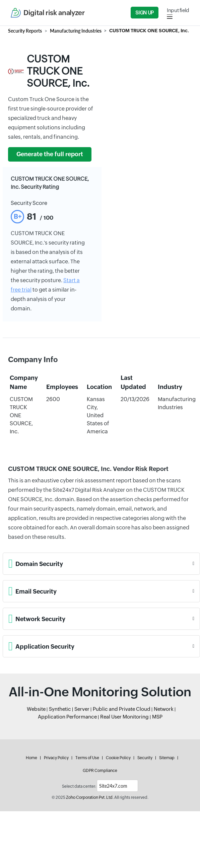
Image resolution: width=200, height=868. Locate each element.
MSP (157, 717)
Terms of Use (87, 758)
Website (36, 709)
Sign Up (144, 13)
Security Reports (25, 31)
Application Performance (67, 717)
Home (31, 758)
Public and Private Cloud (122, 709)
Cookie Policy (118, 758)
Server (82, 709)
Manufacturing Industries (76, 31)
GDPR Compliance (100, 771)
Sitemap (167, 758)
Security (145, 758)
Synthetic (60, 709)
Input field (178, 10)
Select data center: (79, 786)
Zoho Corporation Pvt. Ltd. (90, 797)
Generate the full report (50, 154)
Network (164, 709)
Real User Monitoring (124, 717)
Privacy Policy (56, 758)
